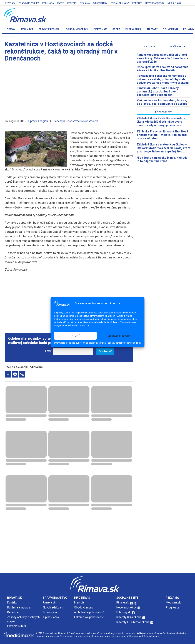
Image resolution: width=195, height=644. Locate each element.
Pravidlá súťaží (16, 626)
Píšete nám (100, 29)
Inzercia (79, 603)
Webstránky (100, 3)
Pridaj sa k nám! (120, 3)
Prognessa (173, 607)
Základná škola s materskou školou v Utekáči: (163, 148)
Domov (11, 29)
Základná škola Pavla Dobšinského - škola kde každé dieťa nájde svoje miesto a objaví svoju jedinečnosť (161, 122)
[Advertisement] (69, 89)
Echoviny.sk (50, 612)
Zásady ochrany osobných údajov (124, 343)
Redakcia (13, 612)
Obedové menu (84, 607)
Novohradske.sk (155, 3)
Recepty (72, 3)
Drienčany (58, 121)
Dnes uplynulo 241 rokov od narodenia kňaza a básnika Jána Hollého (162, 69)
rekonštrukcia (90, 121)
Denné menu (170, 29)
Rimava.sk (49, 603)
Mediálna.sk (174, 3)
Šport (116, 29)
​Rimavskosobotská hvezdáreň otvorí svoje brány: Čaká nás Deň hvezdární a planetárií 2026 (163, 58)
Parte (61, 3)
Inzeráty (10, 3)
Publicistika (133, 29)
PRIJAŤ (75, 336)
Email (48, 351)
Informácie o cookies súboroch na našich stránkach (80, 343)
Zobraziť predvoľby (120, 336)
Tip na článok (51, 617)
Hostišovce (73, 121)
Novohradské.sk (53, 607)
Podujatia (48, 3)
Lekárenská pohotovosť (89, 617)
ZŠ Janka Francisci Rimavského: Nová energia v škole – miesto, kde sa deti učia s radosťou (162, 135)
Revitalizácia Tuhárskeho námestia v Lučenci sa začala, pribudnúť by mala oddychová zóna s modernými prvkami (163, 79)
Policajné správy (77, 29)
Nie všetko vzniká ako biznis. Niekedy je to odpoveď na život (162, 159)
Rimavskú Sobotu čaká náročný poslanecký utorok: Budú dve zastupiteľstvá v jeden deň (158, 91)
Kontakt (137, 3)
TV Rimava (27, 29)
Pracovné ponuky (29, 3)
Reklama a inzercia (19, 607)
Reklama (85, 3)
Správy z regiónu (49, 29)
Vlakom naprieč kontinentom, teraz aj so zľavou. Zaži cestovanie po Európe (162, 102)
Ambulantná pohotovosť (89, 612)
